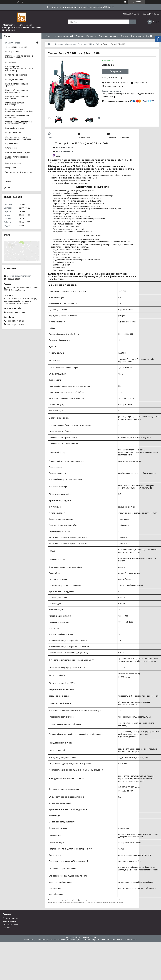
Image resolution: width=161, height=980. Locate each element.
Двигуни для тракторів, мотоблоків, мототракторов (18, 138)
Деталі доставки (10, 924)
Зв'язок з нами (9, 921)
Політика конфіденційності (127, 940)
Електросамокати (13, 163)
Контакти (91, 36)
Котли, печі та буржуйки (16, 75)
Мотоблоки (11, 62)
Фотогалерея (137, 36)
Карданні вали (12, 144)
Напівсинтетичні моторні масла (16, 158)
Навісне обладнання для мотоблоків (16, 98)
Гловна (49, 36)
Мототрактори (12, 52)
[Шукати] (133, 22)
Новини (8, 181)
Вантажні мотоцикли (15, 128)
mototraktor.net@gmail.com (19, 276)
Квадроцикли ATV (13, 133)
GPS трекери (11, 148)
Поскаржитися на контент (105, 940)
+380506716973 (64, 148)
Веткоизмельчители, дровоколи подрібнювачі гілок (19, 110)
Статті (7, 188)
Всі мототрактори (11, 918)
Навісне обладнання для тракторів (16, 85)
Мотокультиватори (14, 79)
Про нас (80, 36)
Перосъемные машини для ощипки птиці (17, 117)
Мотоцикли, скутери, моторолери (15, 104)
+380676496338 (64, 152)
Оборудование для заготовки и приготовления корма (19, 123)
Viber (59, 156)
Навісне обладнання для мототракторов (16, 91)
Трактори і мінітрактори (66, 44)
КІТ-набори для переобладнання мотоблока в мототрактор (19, 69)
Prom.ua (93, 937)
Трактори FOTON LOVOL (89, 44)
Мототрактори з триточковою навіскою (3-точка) (19, 57)
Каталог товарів (63, 36)
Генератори (11, 168)
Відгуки (124, 36)
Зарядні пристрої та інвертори (19, 172)
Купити (117, 71)
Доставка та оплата (108, 36)
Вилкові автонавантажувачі (18, 153)
